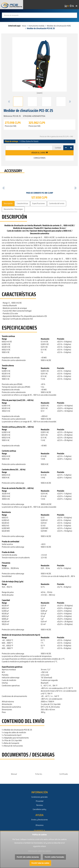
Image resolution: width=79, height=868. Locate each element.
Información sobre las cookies (40, 851)
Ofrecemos (40, 825)
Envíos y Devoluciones (40, 820)
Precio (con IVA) (34, 126)
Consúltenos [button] (40, 158)
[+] (71, 148)
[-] (66, 148)
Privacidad (40, 801)
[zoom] (40, 66)
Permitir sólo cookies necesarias (28, 857)
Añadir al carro (39, 153)
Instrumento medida (36, 26)
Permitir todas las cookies (40, 863)
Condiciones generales (39, 797)
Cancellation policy (39, 809)
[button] (9, 102)
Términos (40, 805)
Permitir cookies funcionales (54, 857)
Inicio (24, 26)
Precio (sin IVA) (11, 126)
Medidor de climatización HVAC (59, 26)
